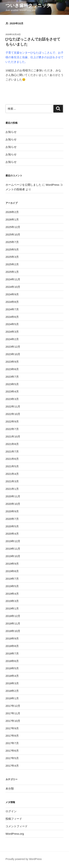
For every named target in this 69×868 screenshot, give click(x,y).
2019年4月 (12, 594)
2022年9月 (12, 421)
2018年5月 (12, 668)
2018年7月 (12, 653)
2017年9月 (12, 728)
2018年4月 (12, 676)
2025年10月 (13, 234)
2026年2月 (12, 212)
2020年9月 (12, 511)
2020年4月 (12, 534)
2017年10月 (13, 721)
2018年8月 (12, 646)
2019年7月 (12, 579)
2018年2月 (12, 691)
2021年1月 (12, 489)
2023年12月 (13, 347)
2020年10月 (13, 504)
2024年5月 (12, 324)
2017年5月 (12, 758)
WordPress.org (15, 834)
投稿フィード (14, 819)
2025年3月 (12, 257)
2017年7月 (12, 743)
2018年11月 (13, 623)
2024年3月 (12, 332)
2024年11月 (13, 279)
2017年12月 (13, 706)
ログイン (11, 811)
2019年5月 (12, 586)
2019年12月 (13, 541)
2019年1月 (12, 608)
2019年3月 (12, 601)
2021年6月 (12, 459)
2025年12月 (13, 227)
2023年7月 (12, 377)
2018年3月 (12, 683)
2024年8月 (12, 302)
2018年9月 (12, 638)
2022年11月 (13, 406)
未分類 (10, 789)
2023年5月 (12, 384)
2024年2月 (12, 339)
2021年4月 (12, 474)
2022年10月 (13, 414)
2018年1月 (12, 698)
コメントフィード (17, 826)
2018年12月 (13, 616)
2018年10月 (13, 631)
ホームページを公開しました (23, 185)
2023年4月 (12, 391)
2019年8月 (12, 571)
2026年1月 (12, 219)
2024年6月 (12, 317)
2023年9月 (12, 362)
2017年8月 (12, 736)
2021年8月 (12, 444)
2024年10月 (13, 287)
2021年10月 (13, 436)
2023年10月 (13, 354)
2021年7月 (12, 451)
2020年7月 (12, 519)
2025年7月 (12, 242)
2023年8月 (12, 369)
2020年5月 (12, 526)
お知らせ (11, 132)
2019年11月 (13, 549)
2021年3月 (12, 481)
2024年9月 (12, 294)
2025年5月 (12, 249)
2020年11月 (13, 496)
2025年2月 (12, 264)
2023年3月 (12, 399)
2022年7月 (12, 429)
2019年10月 (13, 556)
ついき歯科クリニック (28, 5)
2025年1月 (12, 272)
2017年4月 (12, 766)
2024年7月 (12, 309)
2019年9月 (12, 564)
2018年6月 (12, 661)
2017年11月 (13, 713)
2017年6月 (12, 751)
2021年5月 (12, 466)
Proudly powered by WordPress (24, 859)
